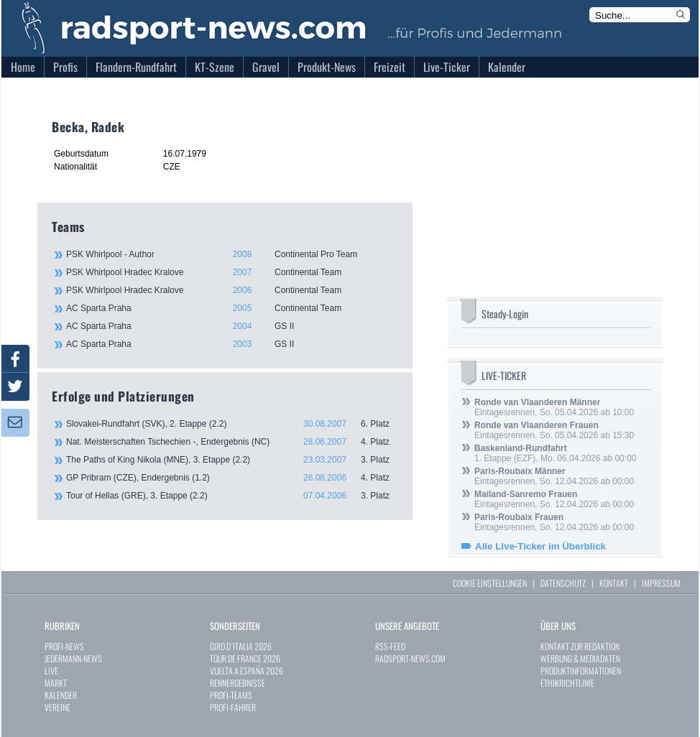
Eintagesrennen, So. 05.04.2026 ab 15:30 (554, 430)
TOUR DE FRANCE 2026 (245, 658)
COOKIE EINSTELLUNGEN (490, 583)
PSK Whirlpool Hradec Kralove (231, 272)
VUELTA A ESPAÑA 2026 (247, 671)
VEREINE (57, 707)
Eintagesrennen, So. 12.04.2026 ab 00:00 (554, 476)
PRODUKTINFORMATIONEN (581, 671)
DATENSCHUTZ (563, 583)
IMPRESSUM (661, 583)
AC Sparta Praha (231, 308)
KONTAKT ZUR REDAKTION (580, 646)
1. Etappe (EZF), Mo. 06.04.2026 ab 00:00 (555, 453)
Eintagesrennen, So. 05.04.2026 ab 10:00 (554, 407)
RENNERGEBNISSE (238, 683)
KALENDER (61, 695)
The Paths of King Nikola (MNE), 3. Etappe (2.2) (232, 460)
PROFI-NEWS (64, 646)
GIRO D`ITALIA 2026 (241, 646)
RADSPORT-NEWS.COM (410, 658)
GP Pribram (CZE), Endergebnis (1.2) (232, 478)
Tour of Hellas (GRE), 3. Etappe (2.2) (232, 496)
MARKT (56, 683)
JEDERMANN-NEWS (73, 658)
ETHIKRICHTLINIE (567, 683)
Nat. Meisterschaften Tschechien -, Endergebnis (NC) (232, 442)
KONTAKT (614, 583)
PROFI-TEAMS (231, 695)
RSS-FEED (390, 646)
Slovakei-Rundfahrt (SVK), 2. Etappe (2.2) (232, 424)
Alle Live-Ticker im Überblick (540, 546)
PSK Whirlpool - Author (231, 254)
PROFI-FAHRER (233, 707)
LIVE (51, 671)
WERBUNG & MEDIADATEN (580, 658)
